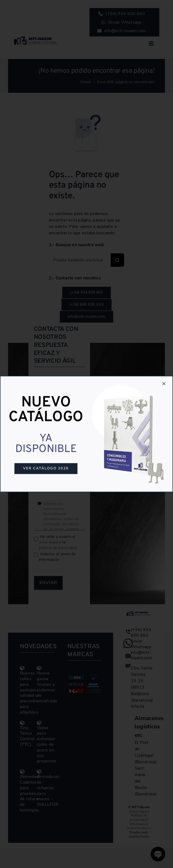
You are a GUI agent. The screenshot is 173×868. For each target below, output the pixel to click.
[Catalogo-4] (129, 384)
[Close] (164, 384)
